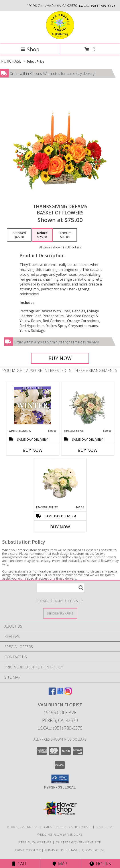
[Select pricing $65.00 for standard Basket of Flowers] (19, 235)
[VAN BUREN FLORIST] (60, 38)
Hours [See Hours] (100, 864)
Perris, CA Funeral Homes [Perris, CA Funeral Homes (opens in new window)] (30, 827)
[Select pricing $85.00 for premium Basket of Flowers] (65, 235)
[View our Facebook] (52, 693)
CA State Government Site (78, 842)
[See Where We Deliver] (60, 613)
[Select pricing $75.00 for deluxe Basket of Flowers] (42, 235)
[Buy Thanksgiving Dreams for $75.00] (60, 358)
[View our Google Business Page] (60, 693)
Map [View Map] (60, 864)
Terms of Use (93, 850)
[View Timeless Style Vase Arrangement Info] (88, 405)
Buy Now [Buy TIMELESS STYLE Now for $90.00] (88, 450)
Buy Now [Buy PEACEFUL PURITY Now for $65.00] (60, 527)
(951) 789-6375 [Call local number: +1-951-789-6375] (103, 6)
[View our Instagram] (68, 693)
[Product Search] (61, 588)
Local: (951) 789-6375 (60, 728)
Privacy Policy (28, 850)
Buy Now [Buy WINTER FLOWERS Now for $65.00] (33, 450)
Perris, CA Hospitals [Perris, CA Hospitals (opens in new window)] (74, 827)
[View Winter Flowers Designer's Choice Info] (32, 405)
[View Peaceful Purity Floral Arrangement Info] (60, 482)
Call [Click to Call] (20, 864)
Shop (30, 49)
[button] (60, 779)
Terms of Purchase (61, 850)
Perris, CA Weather (35, 842)
